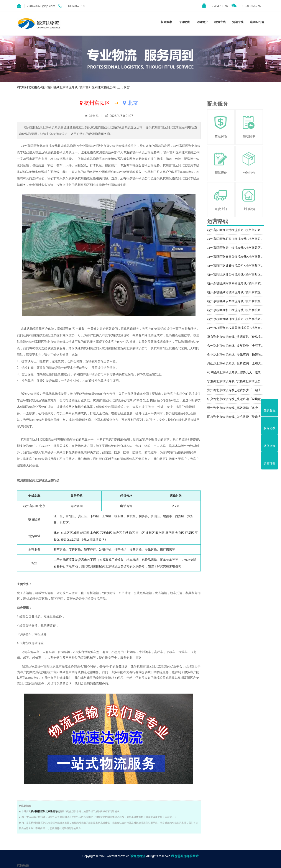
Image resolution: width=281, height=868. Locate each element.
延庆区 (75, 539)
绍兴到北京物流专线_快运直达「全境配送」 (237, 399)
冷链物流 (184, 22)
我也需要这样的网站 (185, 856)
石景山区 (106, 533)
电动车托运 (257, 22)
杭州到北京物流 (29, 87)
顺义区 (160, 533)
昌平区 (170, 533)
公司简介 (202, 22)
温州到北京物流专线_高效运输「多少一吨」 (237, 408)
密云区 (65, 539)
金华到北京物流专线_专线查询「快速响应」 (237, 354)
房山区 (140, 533)
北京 (57, 533)
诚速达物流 (138, 856)
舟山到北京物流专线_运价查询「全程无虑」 (237, 363)
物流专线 (220, 22)
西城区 (75, 533)
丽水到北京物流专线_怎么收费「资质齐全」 (237, 417)
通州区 (150, 533)
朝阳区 (85, 533)
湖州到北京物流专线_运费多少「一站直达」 (237, 390)
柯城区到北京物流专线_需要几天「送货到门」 (239, 372)
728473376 (215, 6)
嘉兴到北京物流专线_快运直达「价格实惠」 (237, 337)
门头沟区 (129, 533)
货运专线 (238, 22)
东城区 (65, 533)
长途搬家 (166, 22)
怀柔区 (190, 533)
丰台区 (95, 533)
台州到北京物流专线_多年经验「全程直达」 (237, 346)
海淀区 (117, 533)
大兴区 (180, 533)
